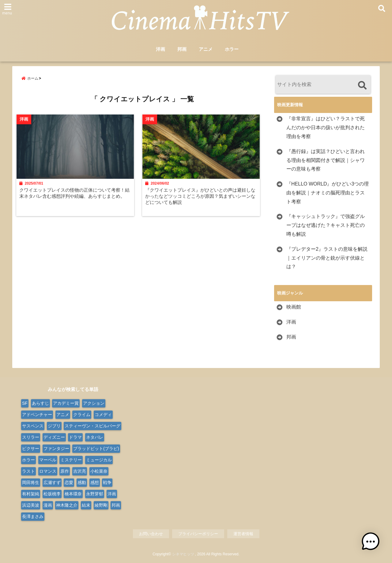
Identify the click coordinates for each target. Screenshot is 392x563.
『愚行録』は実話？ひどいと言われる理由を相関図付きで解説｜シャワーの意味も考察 (326, 160)
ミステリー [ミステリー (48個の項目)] (71, 460)
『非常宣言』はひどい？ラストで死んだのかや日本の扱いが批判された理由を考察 (326, 128)
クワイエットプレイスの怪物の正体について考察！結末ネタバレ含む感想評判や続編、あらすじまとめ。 (74, 198)
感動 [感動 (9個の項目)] (82, 482)
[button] (373, 544)
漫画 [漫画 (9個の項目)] (48, 505)
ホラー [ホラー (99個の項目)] (28, 460)
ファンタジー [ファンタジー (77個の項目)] (56, 449)
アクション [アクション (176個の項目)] (94, 403)
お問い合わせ (151, 534)
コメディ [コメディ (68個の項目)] (103, 415)
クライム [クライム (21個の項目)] (82, 415)
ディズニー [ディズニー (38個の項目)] (54, 437)
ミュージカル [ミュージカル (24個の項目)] (99, 460)
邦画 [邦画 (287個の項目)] (116, 505)
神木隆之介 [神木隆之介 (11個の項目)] (67, 505)
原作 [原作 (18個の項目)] (65, 471)
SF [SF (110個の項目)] (25, 403)
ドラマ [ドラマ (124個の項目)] (75, 437)
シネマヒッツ (183, 554)
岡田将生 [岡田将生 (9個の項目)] (31, 482)
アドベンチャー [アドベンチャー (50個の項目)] (37, 415)
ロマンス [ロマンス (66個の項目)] (48, 471)
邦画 (182, 49)
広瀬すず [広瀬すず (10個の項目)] (52, 482)
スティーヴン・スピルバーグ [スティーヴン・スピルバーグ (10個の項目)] (92, 426)
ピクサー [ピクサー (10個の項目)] (31, 449)
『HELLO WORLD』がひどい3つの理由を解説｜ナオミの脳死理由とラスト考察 (328, 193)
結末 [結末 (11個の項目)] (86, 505)
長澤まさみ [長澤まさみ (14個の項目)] (33, 516)
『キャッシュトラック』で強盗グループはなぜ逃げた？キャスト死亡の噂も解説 (326, 225)
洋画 (160, 49)
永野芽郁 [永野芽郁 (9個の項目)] (95, 494)
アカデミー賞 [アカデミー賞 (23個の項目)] (66, 403)
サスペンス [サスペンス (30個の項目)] (33, 426)
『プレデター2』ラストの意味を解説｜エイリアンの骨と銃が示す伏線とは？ (327, 258)
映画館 (294, 307)
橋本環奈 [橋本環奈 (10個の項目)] (73, 494)
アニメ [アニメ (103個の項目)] (63, 415)
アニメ (206, 49)
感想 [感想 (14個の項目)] (95, 482)
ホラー (232, 49)
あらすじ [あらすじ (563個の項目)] (40, 403)
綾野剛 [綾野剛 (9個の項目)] (101, 505)
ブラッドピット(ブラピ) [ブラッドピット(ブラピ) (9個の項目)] (96, 449)
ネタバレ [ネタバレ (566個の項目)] (95, 437)
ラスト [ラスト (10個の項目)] (28, 471)
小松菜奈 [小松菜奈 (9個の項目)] (99, 471)
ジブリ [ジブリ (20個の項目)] (54, 426)
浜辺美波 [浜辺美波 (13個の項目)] (31, 505)
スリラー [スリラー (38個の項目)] (31, 437)
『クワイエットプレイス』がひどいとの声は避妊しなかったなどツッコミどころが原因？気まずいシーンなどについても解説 (202, 198)
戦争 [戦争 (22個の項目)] (107, 482)
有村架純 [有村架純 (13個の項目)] (31, 494)
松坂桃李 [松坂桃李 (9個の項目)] (52, 494)
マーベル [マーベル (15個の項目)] (48, 460)
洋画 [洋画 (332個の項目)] (112, 494)
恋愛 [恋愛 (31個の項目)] (69, 482)
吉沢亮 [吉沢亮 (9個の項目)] (80, 471)
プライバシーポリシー (198, 534)
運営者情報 (243, 534)
